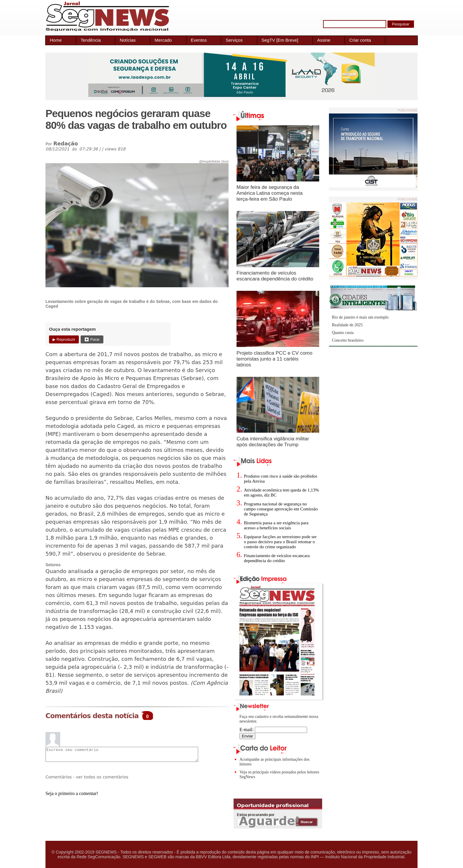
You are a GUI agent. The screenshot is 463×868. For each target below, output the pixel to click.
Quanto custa (343, 333)
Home (56, 40)
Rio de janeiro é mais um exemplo (360, 317)
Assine (324, 40)
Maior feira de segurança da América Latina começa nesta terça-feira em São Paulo (270, 193)
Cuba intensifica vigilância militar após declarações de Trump (273, 442)
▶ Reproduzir (64, 339)
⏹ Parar (92, 339)
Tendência (91, 40)
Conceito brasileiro (348, 340)
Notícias (128, 40)
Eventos (199, 40)
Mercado (163, 40)
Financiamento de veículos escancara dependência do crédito (275, 276)
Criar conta (360, 40)
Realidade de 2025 (347, 325)
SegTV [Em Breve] (280, 40)
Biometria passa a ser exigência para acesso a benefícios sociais (276, 525)
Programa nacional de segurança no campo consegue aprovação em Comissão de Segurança (281, 509)
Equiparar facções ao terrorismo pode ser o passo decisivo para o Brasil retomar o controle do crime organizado (280, 542)
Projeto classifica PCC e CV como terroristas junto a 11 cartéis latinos (274, 359)
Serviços (234, 40)
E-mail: (273, 730)
